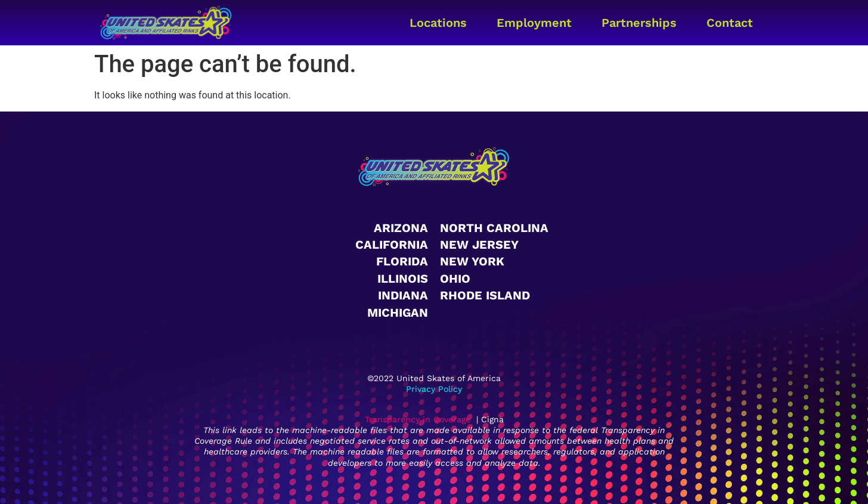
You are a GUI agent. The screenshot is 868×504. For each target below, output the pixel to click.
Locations (438, 23)
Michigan (398, 313)
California (392, 245)
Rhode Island (485, 295)
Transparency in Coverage (418, 419)
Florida (402, 261)
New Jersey (479, 245)
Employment (534, 23)
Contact (730, 23)
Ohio (455, 279)
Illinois (403, 279)
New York (472, 261)
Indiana (403, 295)
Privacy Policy (434, 389)
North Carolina (494, 228)
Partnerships (639, 23)
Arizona (401, 228)
